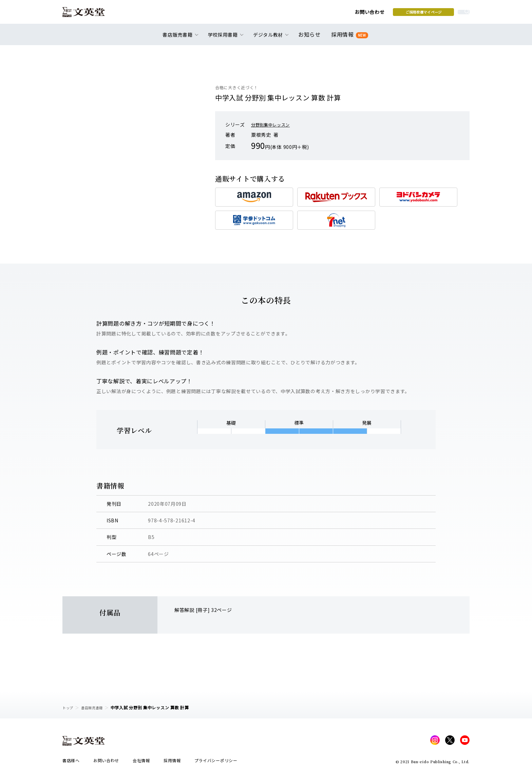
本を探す (439, 14)
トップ (69, 707)
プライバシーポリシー (216, 762)
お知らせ (311, 38)
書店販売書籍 (96, 707)
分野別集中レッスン (273, 124)
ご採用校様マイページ (371, 14)
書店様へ (71, 762)
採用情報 (348, 38)
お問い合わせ (317, 14)
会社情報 (141, 762)
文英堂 (89, 14)
